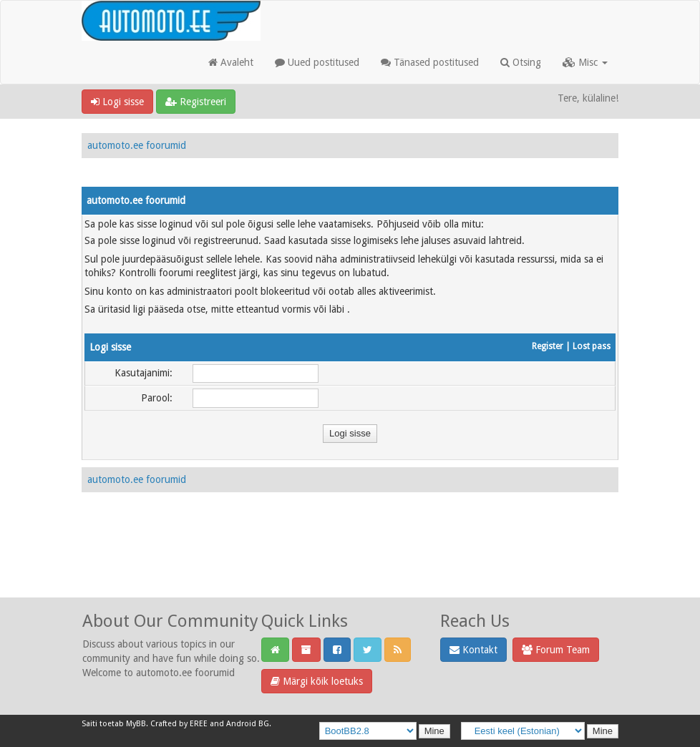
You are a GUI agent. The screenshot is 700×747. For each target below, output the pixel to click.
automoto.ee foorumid (137, 145)
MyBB (136, 724)
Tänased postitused (430, 62)
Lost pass (592, 346)
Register (548, 346)
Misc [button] (585, 62)
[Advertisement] (350, 560)
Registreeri (196, 102)
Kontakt (473, 650)
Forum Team (556, 650)
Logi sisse (117, 102)
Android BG (248, 724)
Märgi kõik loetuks (317, 681)
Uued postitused (317, 62)
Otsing (521, 62)
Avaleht (231, 62)
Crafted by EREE (179, 724)
